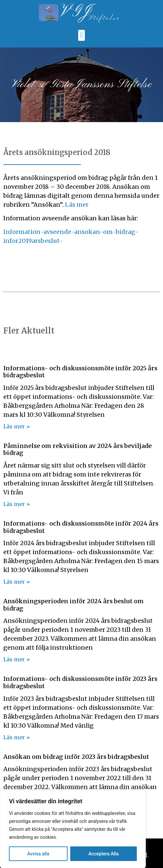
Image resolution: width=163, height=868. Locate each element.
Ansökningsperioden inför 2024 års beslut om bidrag (74, 605)
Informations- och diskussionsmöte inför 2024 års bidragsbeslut (81, 527)
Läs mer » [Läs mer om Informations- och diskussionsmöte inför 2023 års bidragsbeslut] (17, 737)
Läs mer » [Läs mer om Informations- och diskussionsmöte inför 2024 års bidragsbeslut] (17, 582)
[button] (81, 35)
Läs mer (77, 205)
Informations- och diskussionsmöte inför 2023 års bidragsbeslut (80, 682)
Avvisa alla (38, 854)
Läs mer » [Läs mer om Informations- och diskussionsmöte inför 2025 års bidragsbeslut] (17, 426)
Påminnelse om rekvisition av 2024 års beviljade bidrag (78, 449)
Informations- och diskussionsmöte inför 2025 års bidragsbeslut (80, 372)
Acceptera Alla (104, 854)
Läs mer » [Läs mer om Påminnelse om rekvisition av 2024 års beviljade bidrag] (17, 504)
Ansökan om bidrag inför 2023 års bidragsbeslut (76, 757)
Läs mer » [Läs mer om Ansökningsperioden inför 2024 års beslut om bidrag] (17, 659)
